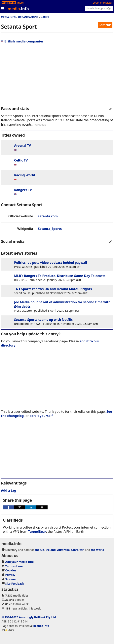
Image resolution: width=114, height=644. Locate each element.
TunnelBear (37, 532)
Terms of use (14, 566)
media (18, 9)
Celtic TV (21, 160)
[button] (9, 507)
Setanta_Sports (50, 229)
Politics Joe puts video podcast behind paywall (51, 263)
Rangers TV (23, 190)
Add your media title (20, 562)
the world (97, 550)
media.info (8, 17)
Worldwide (9, 3)
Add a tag (9, 490)
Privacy (10, 575)
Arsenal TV (22, 146)
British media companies (22, 41)
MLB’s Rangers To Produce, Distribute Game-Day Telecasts (60, 276)
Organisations (28, 17)
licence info (41, 626)
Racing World (25, 175)
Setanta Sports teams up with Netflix (43, 320)
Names (45, 17)
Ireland (51, 550)
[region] (57, 75)
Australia (63, 550)
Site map (11, 579)
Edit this (105, 25)
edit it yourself (41, 416)
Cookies (11, 570)
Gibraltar (77, 550)
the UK (39, 550)
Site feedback (15, 583)
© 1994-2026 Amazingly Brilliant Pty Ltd (29, 617)
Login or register (103, 3)
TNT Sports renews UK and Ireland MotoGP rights (53, 289)
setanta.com (48, 216)
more (20, 3)
